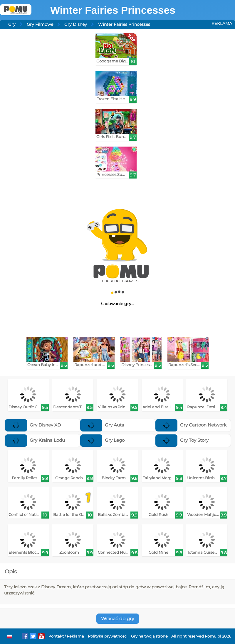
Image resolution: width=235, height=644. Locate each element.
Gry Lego (102, 440)
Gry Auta (102, 425)
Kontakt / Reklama (66, 636)
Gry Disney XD (33, 425)
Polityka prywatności (108, 636)
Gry (12, 24)
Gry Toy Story (182, 440)
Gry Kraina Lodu (35, 440)
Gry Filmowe (40, 24)
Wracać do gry (118, 619)
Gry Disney (76, 24)
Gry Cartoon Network (191, 425)
